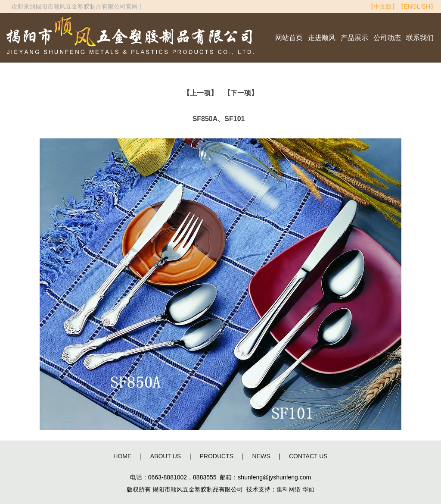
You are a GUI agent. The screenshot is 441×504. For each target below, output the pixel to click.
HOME (122, 456)
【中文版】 (383, 6)
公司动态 (387, 38)
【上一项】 (200, 93)
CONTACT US (308, 456)
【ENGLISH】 (417, 6)
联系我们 (420, 38)
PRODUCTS (217, 456)
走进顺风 (322, 38)
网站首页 (289, 38)
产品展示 (354, 38)
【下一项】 (241, 93)
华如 (308, 489)
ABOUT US (166, 456)
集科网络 (289, 489)
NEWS (261, 456)
